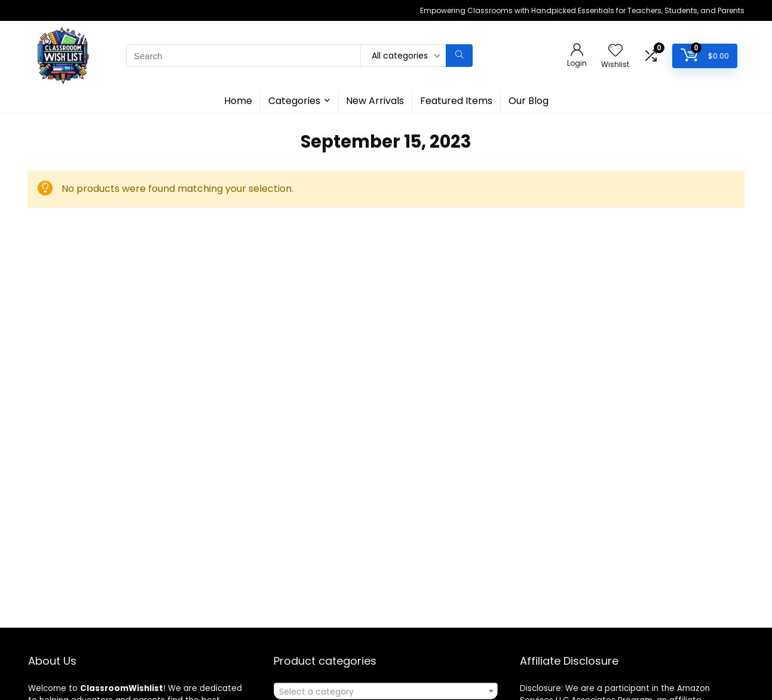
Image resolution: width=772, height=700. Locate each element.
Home (238, 101)
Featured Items (456, 101)
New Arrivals (375, 101)
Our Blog (529, 101)
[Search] (459, 56)
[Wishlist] (615, 51)
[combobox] (386, 691)
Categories (294, 101)
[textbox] (386, 692)
